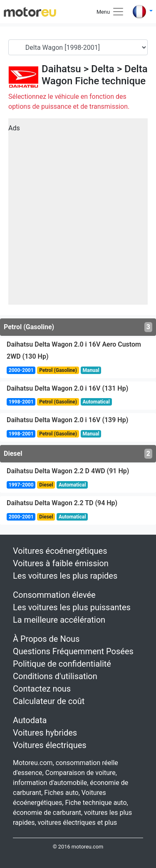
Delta (103, 69)
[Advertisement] (78, 214)
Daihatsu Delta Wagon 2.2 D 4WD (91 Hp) (68, 471)
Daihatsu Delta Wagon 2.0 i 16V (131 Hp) (67, 388)
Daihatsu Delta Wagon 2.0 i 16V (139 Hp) (67, 420)
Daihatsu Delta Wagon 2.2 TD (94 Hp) (62, 503)
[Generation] (78, 47)
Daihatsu (61, 69)
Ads (14, 128)
